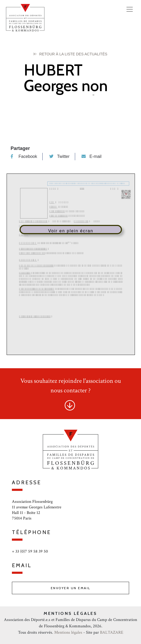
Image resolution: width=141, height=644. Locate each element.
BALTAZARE (112, 632)
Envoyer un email (71, 588)
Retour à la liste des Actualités (70, 54)
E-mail (91, 156)
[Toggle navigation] (130, 9)
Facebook (24, 156)
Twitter (59, 156)
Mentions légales (68, 632)
